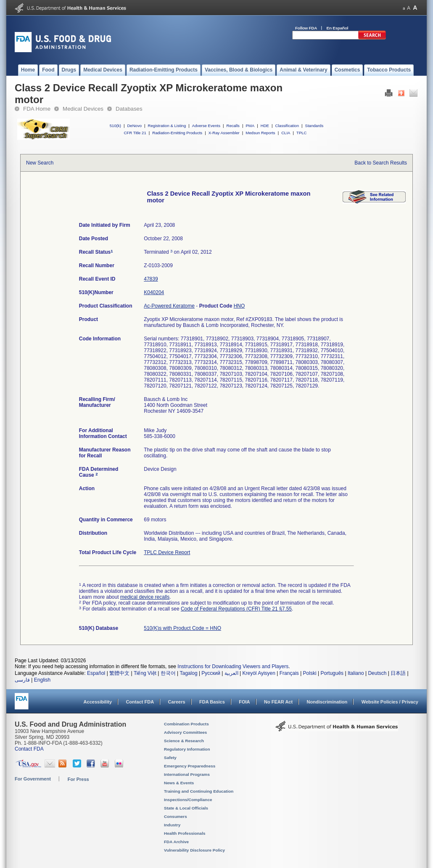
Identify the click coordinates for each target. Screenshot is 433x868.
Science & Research (184, 741)
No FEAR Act (278, 702)
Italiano (356, 673)
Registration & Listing (167, 126)
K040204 (154, 292)
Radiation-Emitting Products (177, 133)
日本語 (398, 673)
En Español (338, 28)
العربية (231, 673)
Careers (177, 702)
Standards (314, 126)
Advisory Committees (185, 732)
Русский (211, 673)
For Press (78, 779)
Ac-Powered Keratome (169, 306)
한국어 (168, 673)
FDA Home (37, 109)
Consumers (176, 816)
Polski (310, 673)
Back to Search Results (381, 163)
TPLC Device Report (167, 552)
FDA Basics (212, 702)
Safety (170, 758)
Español (96, 673)
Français (289, 673)
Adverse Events (206, 126)
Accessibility (98, 702)
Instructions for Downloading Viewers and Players (233, 666)
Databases (129, 109)
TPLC (302, 133)
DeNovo (134, 126)
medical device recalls (145, 597)
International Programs (187, 774)
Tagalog (189, 673)
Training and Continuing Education (199, 791)
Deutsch (377, 673)
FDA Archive (176, 842)
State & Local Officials (186, 808)
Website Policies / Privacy (390, 702)
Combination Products (186, 724)
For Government (33, 779)
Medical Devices (83, 109)
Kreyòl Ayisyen (259, 673)
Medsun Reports (260, 133)
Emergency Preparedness (190, 766)
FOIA (244, 702)
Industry (172, 825)
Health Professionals (185, 833)
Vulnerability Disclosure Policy (194, 850)
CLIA (286, 133)
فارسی (22, 680)
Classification (287, 126)
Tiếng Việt (145, 673)
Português (332, 673)
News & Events (179, 783)
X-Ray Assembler (224, 133)
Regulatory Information (187, 749)
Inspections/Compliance (188, 800)
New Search (40, 163)
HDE (265, 126)
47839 (151, 279)
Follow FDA (306, 28)
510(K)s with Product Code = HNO (182, 628)
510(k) (115, 126)
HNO (239, 306)
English (42, 680)
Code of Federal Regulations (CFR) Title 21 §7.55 (236, 609)
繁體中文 (119, 673)
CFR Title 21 (135, 133)
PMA (250, 126)
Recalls (233, 126)
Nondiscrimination (327, 702)
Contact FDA (140, 702)
